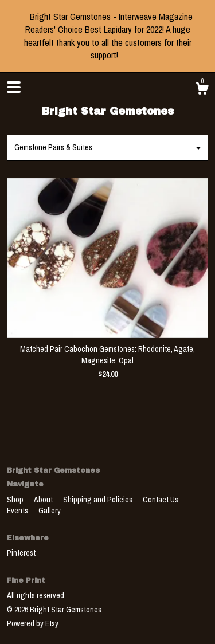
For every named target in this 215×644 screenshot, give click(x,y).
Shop (16, 500)
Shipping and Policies (99, 500)
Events (18, 511)
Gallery (50, 511)
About (44, 500)
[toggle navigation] (14, 87)
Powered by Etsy (33, 623)
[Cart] (202, 90)
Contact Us (161, 500)
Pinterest (21, 553)
